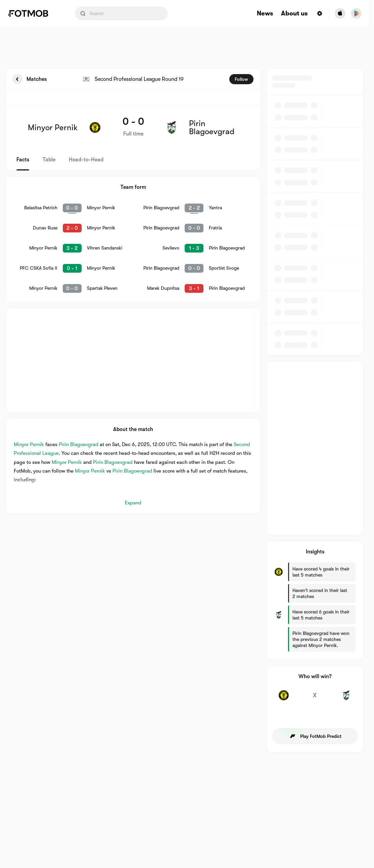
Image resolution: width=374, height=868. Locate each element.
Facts (23, 160)
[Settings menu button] (320, 13)
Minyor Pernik (29, 444)
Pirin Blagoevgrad (79, 444)
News (265, 14)
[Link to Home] (33, 13)
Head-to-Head (86, 160)
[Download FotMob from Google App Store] (356, 13)
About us (294, 14)
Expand (133, 503)
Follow (241, 79)
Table (49, 160)
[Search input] (121, 13)
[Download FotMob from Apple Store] (340, 13)
